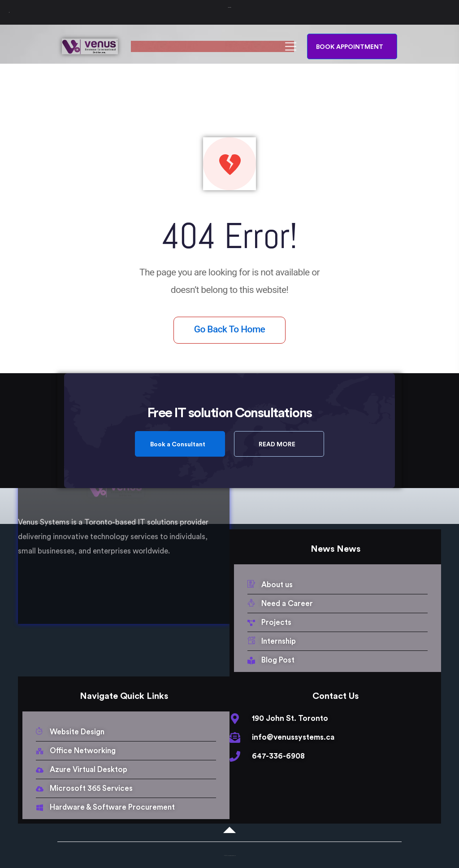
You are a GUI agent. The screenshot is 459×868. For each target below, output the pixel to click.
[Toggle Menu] (9, 12)
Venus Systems (230, 7)
